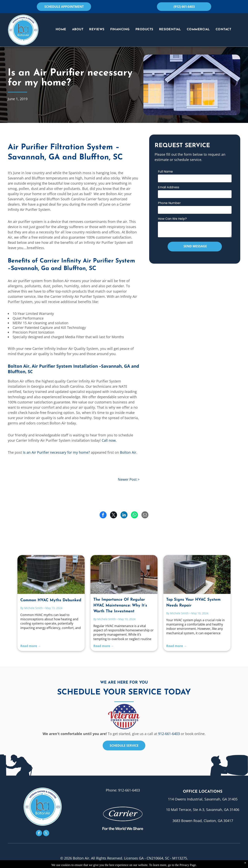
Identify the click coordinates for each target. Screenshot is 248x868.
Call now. (109, 440)
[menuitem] (61, 30)
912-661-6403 (169, 734)
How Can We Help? (172, 219)
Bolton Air (128, 452)
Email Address (169, 187)
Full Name (165, 172)
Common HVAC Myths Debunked (51, 600)
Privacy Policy (105, 865)
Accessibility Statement (136, 865)
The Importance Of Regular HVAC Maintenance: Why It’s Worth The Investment (120, 606)
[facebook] (39, 834)
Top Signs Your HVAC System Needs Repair (193, 603)
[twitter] (46, 834)
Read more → (31, 646)
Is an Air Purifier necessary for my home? (56, 452)
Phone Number (169, 203)
